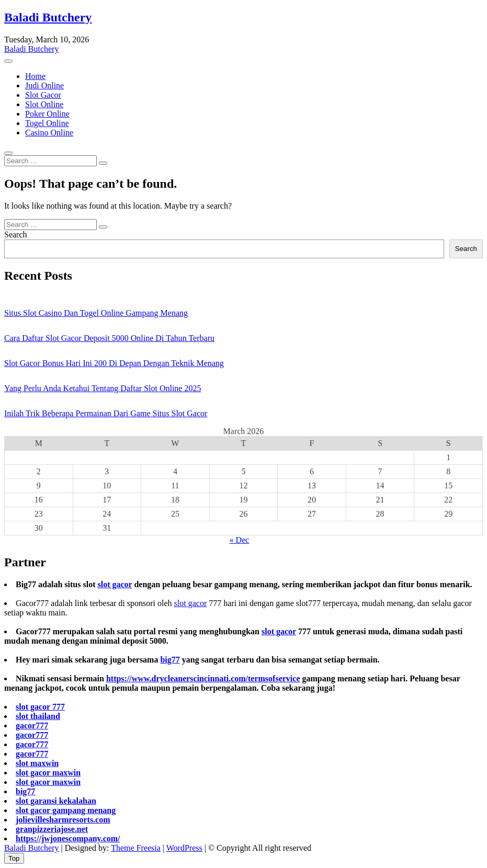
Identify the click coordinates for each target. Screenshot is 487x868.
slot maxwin (37, 763)
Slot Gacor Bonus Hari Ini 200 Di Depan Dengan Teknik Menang (114, 363)
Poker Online (47, 114)
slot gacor (115, 584)
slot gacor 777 (40, 707)
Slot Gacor (43, 95)
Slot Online (44, 104)
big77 (170, 660)
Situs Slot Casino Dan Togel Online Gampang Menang (96, 313)
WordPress (184, 848)
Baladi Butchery (48, 17)
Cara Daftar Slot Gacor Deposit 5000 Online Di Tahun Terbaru (109, 338)
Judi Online (44, 85)
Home (35, 76)
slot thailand (38, 716)
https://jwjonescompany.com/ (68, 838)
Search (16, 235)
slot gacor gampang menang (66, 810)
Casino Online (49, 133)
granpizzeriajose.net (52, 829)
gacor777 (32, 726)
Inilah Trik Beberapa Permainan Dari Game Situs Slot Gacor (106, 413)
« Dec (240, 540)
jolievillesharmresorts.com (63, 820)
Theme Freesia (136, 848)
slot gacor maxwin (48, 773)
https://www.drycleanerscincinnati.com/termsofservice (203, 678)
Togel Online (47, 123)
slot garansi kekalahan (56, 801)
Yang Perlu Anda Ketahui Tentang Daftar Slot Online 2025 (103, 388)
